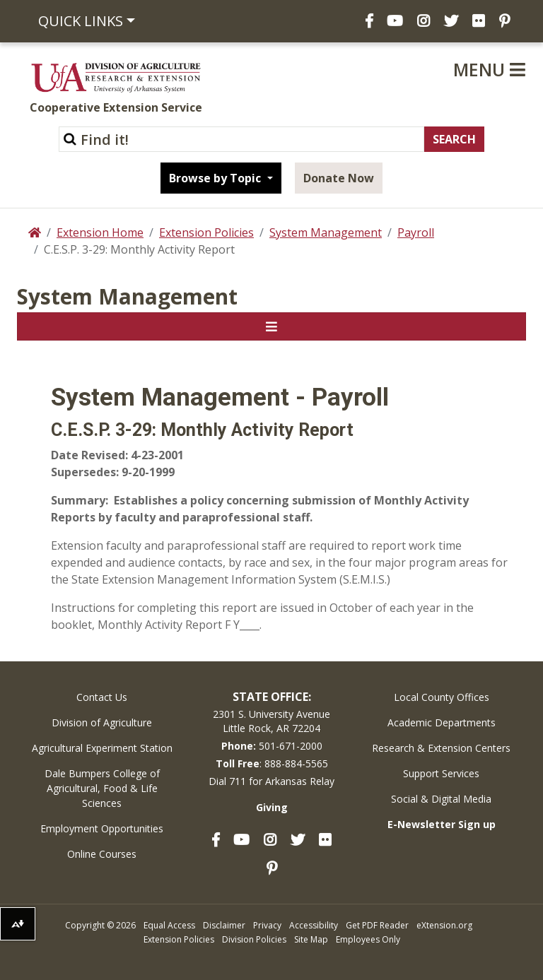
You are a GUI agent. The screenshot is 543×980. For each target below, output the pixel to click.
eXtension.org (444, 925)
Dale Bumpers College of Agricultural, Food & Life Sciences (102, 788)
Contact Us (102, 697)
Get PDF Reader (377, 925)
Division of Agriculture (102, 722)
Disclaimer (224, 925)
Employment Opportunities (102, 828)
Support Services (441, 773)
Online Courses (102, 854)
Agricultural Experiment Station (102, 748)
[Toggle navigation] (271, 326)
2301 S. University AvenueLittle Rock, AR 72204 (271, 721)
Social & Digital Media (441, 799)
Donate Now (339, 178)
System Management (326, 232)
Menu (489, 69)
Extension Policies (206, 232)
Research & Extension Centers (441, 748)
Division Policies (254, 939)
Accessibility (314, 925)
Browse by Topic (216, 178)
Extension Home (100, 232)
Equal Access (169, 925)
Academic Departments (442, 722)
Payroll (416, 232)
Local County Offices (442, 697)
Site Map (311, 939)
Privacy (267, 925)
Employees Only (368, 939)
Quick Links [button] (81, 21)
